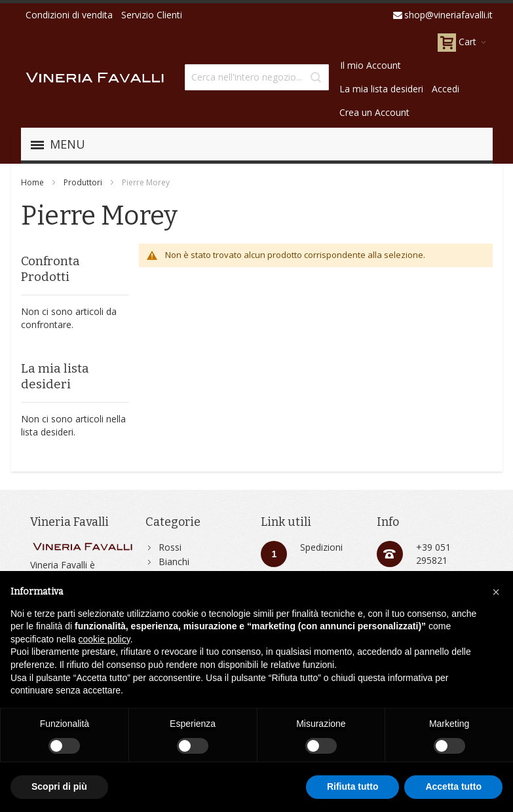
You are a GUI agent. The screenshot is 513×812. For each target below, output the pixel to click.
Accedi (446, 89)
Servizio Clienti (152, 15)
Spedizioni (321, 547)
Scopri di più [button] (59, 786)
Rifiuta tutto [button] (353, 786)
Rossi (170, 547)
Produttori (83, 182)
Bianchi (174, 562)
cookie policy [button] (104, 639)
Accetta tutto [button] (453, 786)
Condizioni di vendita (69, 15)
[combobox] (257, 77)
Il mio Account (370, 65)
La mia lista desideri (381, 89)
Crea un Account (374, 112)
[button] (496, 592)
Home (32, 182)
